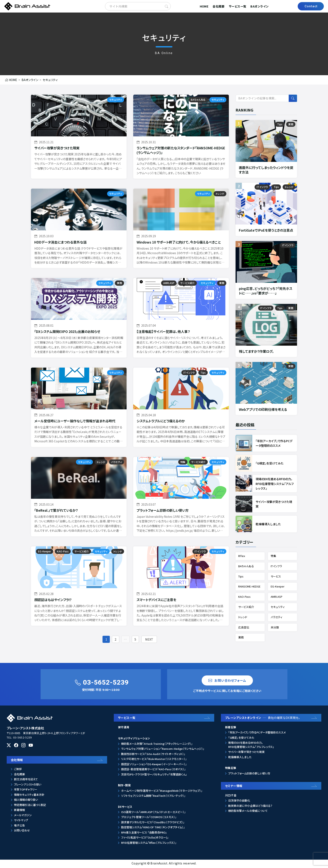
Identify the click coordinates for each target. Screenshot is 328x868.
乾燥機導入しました (240, 758)
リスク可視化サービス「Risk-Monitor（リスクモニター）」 (154, 760)
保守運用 (124, 728)
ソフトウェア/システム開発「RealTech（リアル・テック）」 (153, 797)
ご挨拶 (18, 770)
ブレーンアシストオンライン (263, 719)
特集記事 (231, 769)
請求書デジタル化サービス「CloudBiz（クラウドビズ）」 (153, 823)
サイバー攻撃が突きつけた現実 (246, 753)
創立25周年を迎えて (26, 780)
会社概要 (219, 6)
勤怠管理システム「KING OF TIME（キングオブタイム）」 (153, 828)
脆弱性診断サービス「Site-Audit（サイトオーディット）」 (153, 755)
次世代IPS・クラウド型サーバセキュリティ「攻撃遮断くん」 (154, 775)
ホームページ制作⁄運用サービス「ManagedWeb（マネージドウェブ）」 (162, 792)
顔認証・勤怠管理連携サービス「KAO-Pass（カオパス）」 (153, 770)
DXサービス (125, 808)
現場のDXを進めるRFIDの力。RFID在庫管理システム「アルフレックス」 (251, 746)
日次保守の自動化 (239, 802)
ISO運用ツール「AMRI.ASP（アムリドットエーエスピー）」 (153, 813)
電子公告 (19, 826)
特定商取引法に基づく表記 (30, 806)
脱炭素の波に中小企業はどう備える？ (250, 807)
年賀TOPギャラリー (26, 791)
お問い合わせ (22, 832)
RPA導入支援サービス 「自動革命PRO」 (144, 833)
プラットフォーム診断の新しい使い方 (249, 774)
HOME (204, 6)
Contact (311, 6)
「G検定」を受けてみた (241, 739)
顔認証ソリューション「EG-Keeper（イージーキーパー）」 (154, 765)
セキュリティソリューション (134, 739)
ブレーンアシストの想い (28, 785)
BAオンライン (259, 6)
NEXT (152, 640)
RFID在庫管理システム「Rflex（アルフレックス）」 (149, 844)
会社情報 (17, 761)
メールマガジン (23, 816)
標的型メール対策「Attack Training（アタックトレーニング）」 (157, 745)
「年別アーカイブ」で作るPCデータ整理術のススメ (257, 734)
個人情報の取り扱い (26, 801)
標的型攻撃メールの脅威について (248, 812)
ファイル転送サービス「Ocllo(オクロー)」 (145, 839)
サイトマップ (21, 821)
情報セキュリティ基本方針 (29, 796)
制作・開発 (124, 786)
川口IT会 (231, 796)
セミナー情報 (234, 787)
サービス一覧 (238, 6)
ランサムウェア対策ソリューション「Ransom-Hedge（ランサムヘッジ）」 (163, 750)
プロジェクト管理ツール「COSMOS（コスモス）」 (149, 818)
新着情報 (19, 811)
